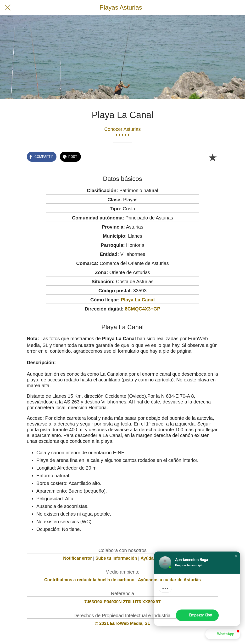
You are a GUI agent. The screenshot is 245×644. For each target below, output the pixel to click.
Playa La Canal (138, 300)
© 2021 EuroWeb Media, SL (123, 623)
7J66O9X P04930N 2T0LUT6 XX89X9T (122, 602)
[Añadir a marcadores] (212, 157)
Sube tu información (116, 558)
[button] (236, 556)
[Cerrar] (8, 8)
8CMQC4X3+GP (143, 309)
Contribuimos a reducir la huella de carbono (89, 580)
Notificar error (78, 558)
